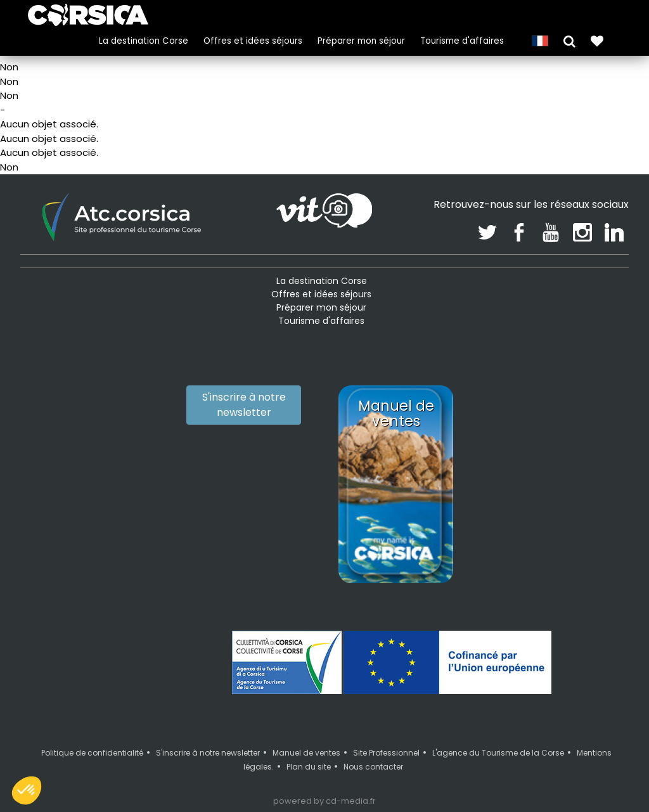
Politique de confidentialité (92, 753)
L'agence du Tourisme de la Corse (498, 753)
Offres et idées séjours (252, 40)
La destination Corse (142, 40)
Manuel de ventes (306, 753)
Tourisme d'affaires (461, 40)
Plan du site (309, 767)
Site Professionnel (386, 753)
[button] (568, 40)
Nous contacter (373, 767)
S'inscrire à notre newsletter (244, 405)
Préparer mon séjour (360, 40)
